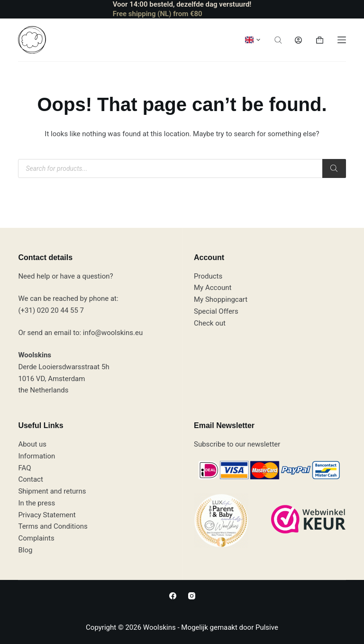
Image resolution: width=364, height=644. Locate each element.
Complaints (36, 538)
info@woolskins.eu (113, 333)
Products (208, 276)
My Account (213, 288)
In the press (36, 503)
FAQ (24, 468)
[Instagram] (192, 596)
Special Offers (216, 311)
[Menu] (342, 40)
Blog (25, 550)
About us (32, 444)
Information (36, 456)
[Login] (298, 40)
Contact (30, 479)
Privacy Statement (47, 515)
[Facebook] (173, 596)
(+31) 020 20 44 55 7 (51, 310)
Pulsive (267, 627)
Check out (210, 323)
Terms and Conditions (53, 526)
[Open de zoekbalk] (278, 40)
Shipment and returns (52, 491)
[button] (253, 40)
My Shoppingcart (221, 299)
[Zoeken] (334, 168)
